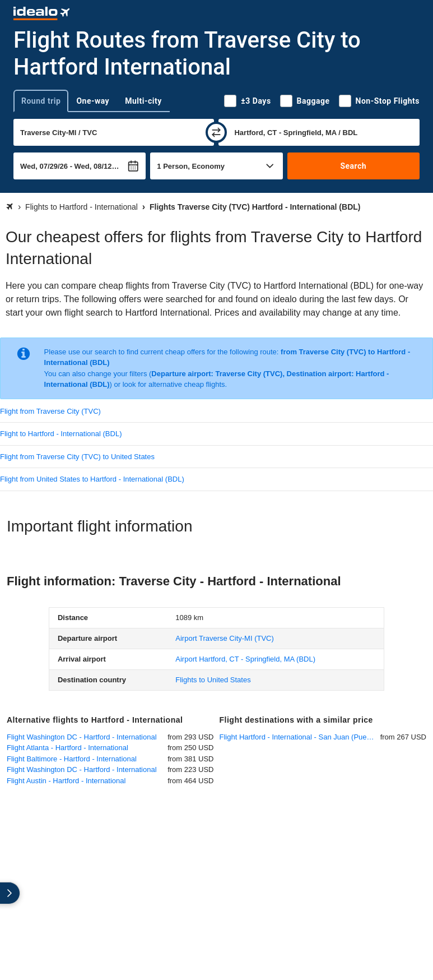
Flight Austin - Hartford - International (66, 781)
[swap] (216, 132)
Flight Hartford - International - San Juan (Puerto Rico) (300, 737)
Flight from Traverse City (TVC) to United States (77, 457)
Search (353, 166)
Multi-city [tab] (143, 101)
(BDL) (245, 659)
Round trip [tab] (41, 101)
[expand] (10, 893)
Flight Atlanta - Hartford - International (67, 748)
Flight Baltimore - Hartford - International (72, 759)
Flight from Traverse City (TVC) (50, 411)
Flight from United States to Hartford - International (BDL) (92, 479)
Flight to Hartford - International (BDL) (61, 434)
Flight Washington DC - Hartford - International (82, 737)
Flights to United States (213, 680)
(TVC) (225, 638)
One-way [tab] (93, 101)
